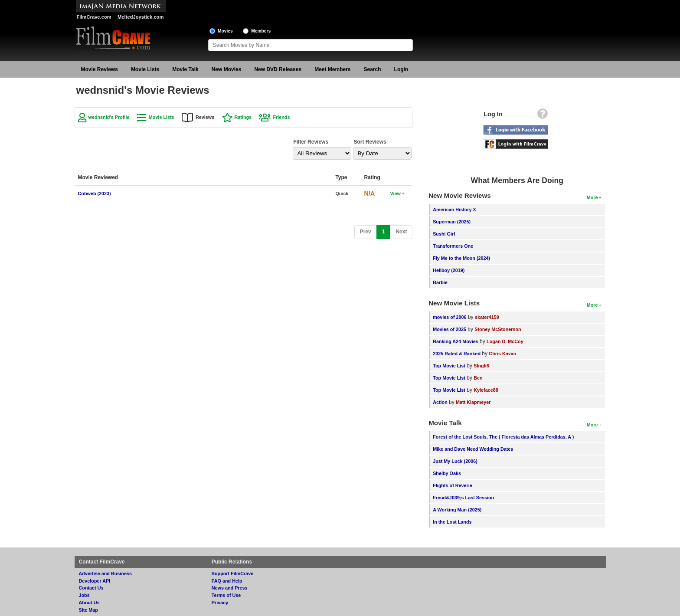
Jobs (84, 595)
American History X (454, 210)
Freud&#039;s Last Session (463, 498)
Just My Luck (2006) (455, 461)
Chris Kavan (502, 354)
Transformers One (453, 246)
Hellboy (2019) (449, 270)
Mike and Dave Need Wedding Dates (473, 449)
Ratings (243, 117)
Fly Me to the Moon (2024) (461, 258)
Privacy (220, 603)
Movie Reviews (100, 69)
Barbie (440, 282)
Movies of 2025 (450, 329)
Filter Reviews (311, 142)
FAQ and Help (227, 581)
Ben (478, 378)
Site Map (88, 610)
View (395, 193)
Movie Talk (185, 69)
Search (373, 69)
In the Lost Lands (452, 522)
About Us (89, 603)
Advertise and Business (105, 573)
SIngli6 (481, 366)
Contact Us (91, 588)
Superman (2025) (452, 222)
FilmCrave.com (94, 17)
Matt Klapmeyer (473, 402)
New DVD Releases (278, 69)
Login (401, 69)
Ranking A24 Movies (456, 341)
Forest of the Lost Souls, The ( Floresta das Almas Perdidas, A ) (503, 437)
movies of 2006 (450, 317)
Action (440, 402)
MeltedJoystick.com (141, 17)
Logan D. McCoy (505, 341)
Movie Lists (145, 69)
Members (261, 31)
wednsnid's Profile (109, 117)
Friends (281, 117)
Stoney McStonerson (498, 329)
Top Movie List (449, 366)
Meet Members (332, 69)
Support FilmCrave (233, 573)
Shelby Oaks (447, 473)
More (592, 197)
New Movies (227, 69)
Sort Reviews (370, 142)
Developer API (95, 581)
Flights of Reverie (453, 485)
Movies (225, 31)
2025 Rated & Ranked (457, 354)
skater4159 (487, 317)
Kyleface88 (486, 390)
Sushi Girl (444, 234)
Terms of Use (226, 595)
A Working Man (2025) (457, 510)
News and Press (230, 588)
